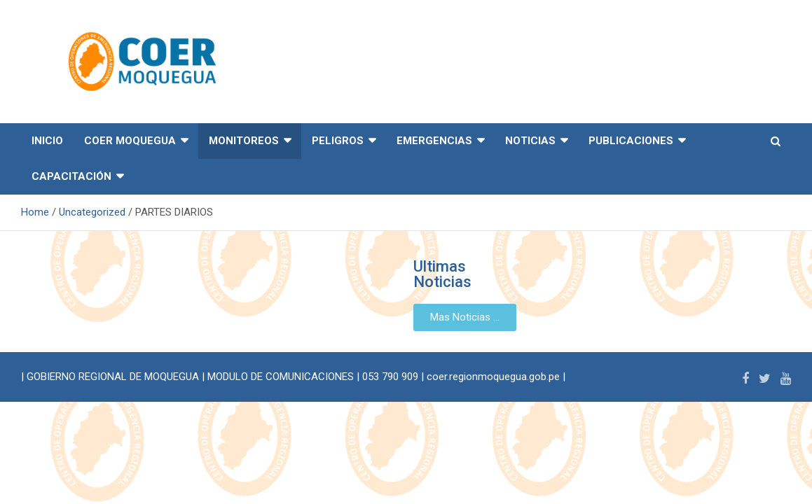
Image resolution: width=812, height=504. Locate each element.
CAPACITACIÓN (71, 176)
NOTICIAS (530, 141)
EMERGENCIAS (434, 141)
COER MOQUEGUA (130, 141)
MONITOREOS (244, 141)
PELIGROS (338, 141)
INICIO (47, 141)
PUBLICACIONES (631, 141)
